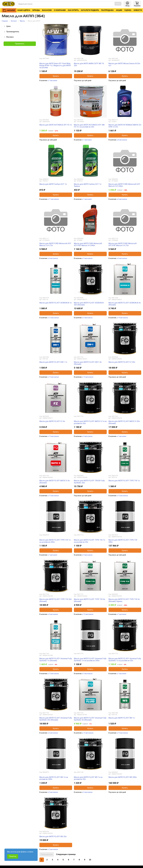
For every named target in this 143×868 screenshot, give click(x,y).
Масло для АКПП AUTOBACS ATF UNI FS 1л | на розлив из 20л (89, 126)
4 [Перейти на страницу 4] (58, 860)
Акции (119, 10)
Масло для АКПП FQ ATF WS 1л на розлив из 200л (54, 778)
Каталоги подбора (90, 10)
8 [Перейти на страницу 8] (79, 860)
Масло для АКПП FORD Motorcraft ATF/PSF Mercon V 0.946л (88, 244)
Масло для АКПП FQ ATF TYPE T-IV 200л (123, 541)
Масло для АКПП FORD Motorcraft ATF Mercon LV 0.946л (124, 185)
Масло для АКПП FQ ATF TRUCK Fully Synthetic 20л (89, 482)
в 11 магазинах (53, 199)
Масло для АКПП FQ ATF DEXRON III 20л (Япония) (89, 304)
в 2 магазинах (53, 792)
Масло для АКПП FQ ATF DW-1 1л (53, 362)
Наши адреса (24, 10)
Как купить (73, 10)
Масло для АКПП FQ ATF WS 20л (53, 837)
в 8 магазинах (122, 140)
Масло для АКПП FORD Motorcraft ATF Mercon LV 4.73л (55, 244)
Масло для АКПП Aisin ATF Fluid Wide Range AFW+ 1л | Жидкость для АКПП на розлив (55, 66)
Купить (56, 76)
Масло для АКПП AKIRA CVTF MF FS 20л (89, 65)
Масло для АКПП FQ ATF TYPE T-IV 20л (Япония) (55, 600)
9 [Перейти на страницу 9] (85, 860)
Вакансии (47, 10)
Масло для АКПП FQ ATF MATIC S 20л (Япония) (124, 422)
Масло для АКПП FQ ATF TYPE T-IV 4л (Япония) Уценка (124, 600)
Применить (20, 44)
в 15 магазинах (53, 377)
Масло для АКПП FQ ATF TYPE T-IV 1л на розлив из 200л (55, 541)
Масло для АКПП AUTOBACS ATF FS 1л (56, 125)
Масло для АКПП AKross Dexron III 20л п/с (124, 65)
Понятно (13, 856)
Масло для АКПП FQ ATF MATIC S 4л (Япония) (55, 482)
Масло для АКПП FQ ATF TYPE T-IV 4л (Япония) (89, 600)
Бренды (36, 10)
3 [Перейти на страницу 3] (52, 860)
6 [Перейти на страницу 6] (69, 860)
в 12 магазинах (53, 318)
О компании (60, 10)
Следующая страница (66, 854)
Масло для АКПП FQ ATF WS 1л (122, 718)
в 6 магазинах (122, 199)
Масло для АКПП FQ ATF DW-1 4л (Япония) (88, 363)
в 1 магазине (52, 81)
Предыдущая (47, 854)
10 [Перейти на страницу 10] (90, 860)
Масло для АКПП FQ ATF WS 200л (123, 777)
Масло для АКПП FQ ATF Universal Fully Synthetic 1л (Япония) (56, 660)
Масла (22, 21)
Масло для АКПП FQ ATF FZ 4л (52, 421)
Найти (118, 4)
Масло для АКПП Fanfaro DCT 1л (53, 184)
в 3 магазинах (87, 674)
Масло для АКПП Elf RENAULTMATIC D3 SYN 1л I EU (125, 126)
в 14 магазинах (122, 318)
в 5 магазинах (87, 258)
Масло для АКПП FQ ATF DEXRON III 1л (55, 303)
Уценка (128, 10)
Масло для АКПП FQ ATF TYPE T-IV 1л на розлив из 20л (89, 541)
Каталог (14, 21)
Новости (138, 10)
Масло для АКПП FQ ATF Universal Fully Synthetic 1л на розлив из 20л (125, 660)
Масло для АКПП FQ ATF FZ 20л (122, 362)
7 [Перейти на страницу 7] (74, 860)
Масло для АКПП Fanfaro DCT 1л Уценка (88, 185)
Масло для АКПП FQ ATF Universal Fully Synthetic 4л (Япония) (90, 719)
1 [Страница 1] (42, 860)
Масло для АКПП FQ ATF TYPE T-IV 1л (124, 481)
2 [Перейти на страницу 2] (47, 860)
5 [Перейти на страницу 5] (63, 860)
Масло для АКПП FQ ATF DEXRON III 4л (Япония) (125, 304)
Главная (5, 21)
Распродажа (107, 10)
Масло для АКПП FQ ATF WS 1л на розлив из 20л (88, 778)
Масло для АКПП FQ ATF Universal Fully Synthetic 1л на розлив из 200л (90, 660)
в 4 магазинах (87, 555)
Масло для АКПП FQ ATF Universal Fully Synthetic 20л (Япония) (56, 719)
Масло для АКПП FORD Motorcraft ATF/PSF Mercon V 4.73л (123, 244)
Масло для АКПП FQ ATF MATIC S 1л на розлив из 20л (90, 422)
